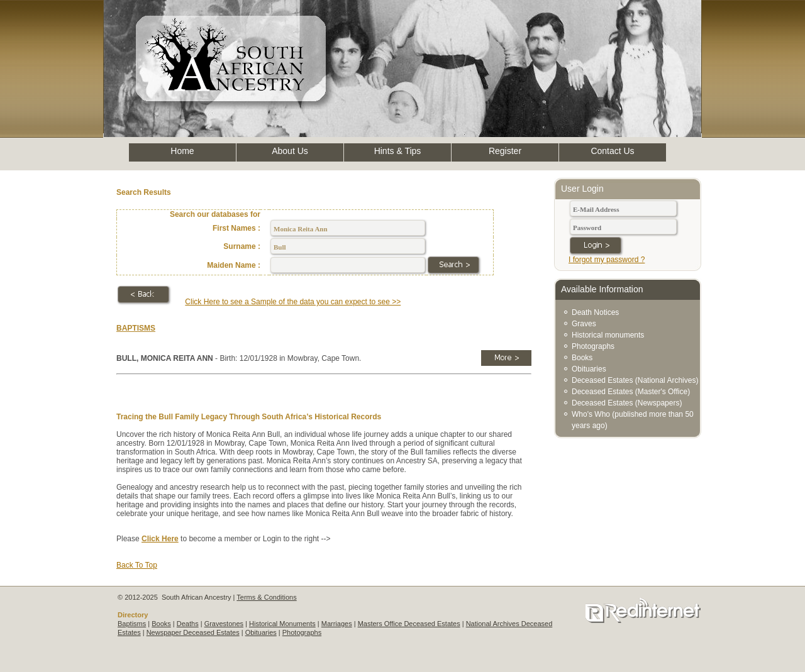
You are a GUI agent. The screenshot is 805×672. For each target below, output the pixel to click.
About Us (290, 151)
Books (582, 358)
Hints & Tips (398, 151)
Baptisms (132, 624)
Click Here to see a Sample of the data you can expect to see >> (293, 302)
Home (182, 151)
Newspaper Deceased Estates (193, 632)
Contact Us (612, 151)
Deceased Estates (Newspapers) (627, 403)
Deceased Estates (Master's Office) (631, 392)
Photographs (593, 346)
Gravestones (224, 624)
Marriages (337, 624)
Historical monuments (608, 335)
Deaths (188, 624)
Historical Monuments (282, 624)
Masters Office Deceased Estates (409, 624)
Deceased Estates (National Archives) (635, 380)
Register (505, 151)
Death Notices (595, 312)
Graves (584, 324)
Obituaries (589, 369)
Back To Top (137, 565)
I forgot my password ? (607, 260)
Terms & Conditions (266, 597)
